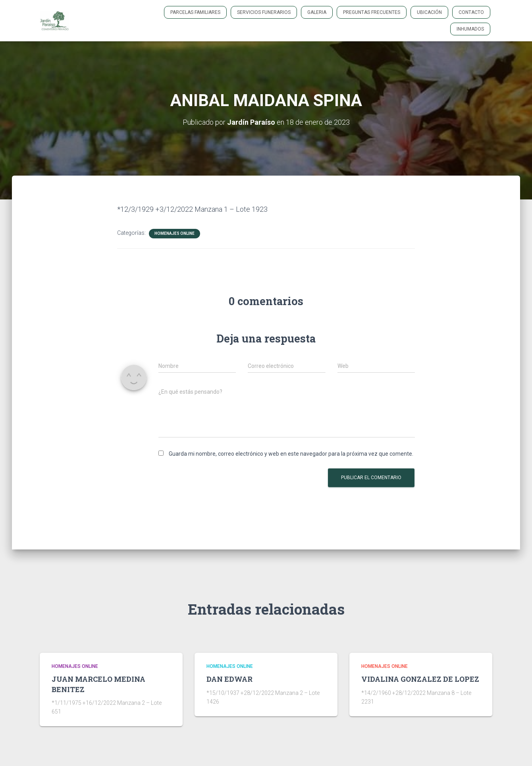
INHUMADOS (470, 29)
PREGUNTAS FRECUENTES (372, 12)
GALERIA (317, 12)
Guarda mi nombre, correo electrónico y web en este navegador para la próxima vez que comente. (291, 454)
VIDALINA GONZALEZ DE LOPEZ (420, 679)
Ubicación (429, 12)
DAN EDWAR (229, 679)
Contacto (471, 12)
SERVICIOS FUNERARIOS (264, 12)
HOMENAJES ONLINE (174, 233)
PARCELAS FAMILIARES (195, 12)
